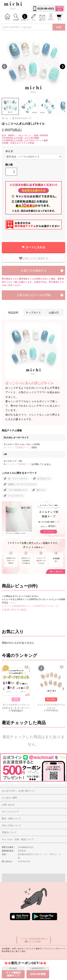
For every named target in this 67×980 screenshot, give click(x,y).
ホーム (5, 118)
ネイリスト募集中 (34, 949)
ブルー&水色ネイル (17, 490)
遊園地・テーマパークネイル (22, 484)
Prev (4, 689)
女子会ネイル (44, 479)
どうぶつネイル (16, 496)
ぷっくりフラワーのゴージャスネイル (51, 706)
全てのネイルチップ (22, 118)
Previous (4, 66)
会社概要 (6, 949)
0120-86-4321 (46, 8)
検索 (59, 27)
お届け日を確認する (34, 271)
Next (63, 66)
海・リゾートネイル (18, 479)
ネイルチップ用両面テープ (16, 448)
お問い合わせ (18, 949)
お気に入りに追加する (34, 258)
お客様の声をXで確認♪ (14, 610)
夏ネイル (41, 490)
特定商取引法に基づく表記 (14, 951)
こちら (11, 603)
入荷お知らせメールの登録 (34, 295)
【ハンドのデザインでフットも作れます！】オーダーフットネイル (16, 706)
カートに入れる (35, 247)
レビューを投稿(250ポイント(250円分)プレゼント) (30, 606)
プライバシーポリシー (54, 949)
